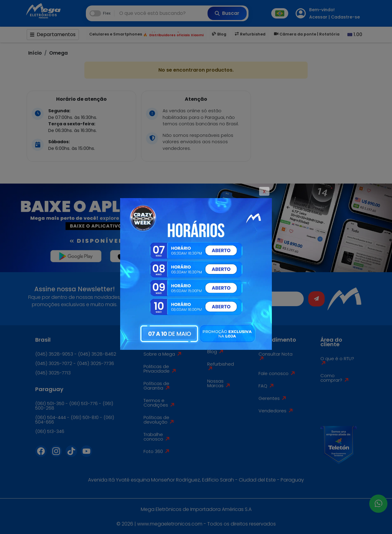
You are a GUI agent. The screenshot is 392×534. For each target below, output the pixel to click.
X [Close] (264, 192)
